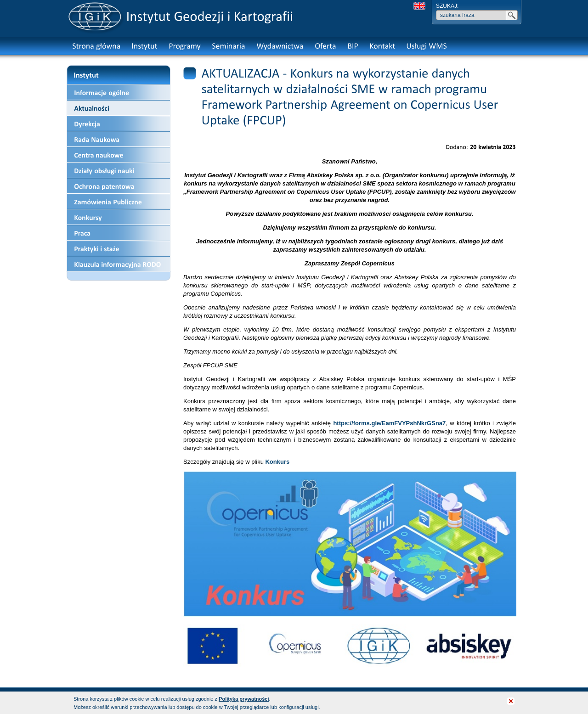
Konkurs (277, 462)
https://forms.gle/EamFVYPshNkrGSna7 (389, 423)
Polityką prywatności (244, 699)
